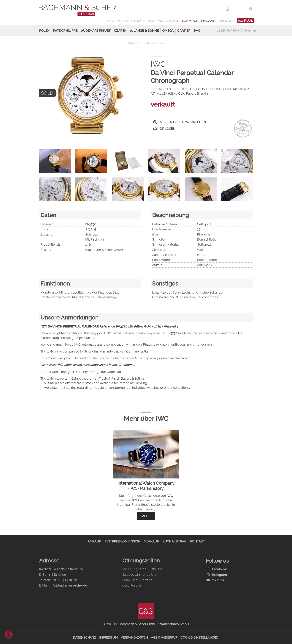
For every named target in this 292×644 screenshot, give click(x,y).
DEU (236, 9)
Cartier (184, 31)
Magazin (208, 21)
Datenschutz (85, 637)
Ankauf (173, 21)
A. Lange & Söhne (144, 31)
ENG (244, 9)
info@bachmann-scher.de (68, 585)
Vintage (138, 21)
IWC (197, 31)
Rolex (44, 31)
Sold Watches (154, 43)
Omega (168, 31)
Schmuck (190, 21)
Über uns (227, 21)
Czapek (120, 31)
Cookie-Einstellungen (200, 637)
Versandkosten (134, 637)
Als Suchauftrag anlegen (180, 122)
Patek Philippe (65, 31)
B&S (245, 21)
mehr (146, 516)
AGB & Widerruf (164, 637)
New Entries (118, 21)
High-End (155, 21)
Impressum (108, 637)
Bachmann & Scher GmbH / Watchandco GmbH (154, 624)
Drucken (164, 129)
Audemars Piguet (96, 31)
